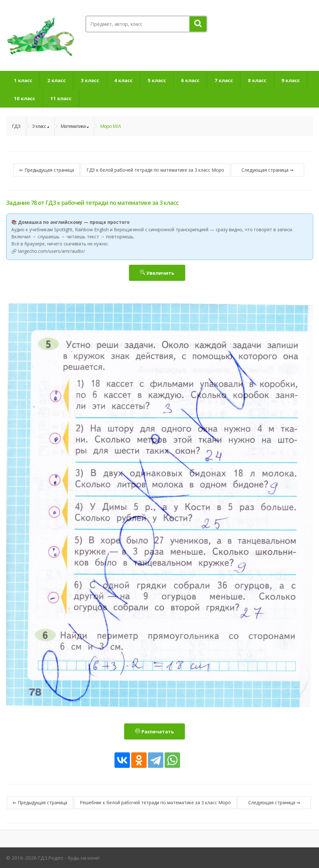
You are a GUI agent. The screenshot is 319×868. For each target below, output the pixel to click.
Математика (73, 126)
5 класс (157, 80)
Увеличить (157, 273)
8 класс (257, 80)
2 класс (56, 80)
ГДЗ (16, 126)
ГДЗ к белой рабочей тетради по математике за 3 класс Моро (155, 170)
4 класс (123, 80)
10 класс (24, 98)
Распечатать (155, 731)
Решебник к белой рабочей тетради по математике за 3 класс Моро (155, 802)
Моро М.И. (110, 126)
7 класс (224, 80)
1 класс (23, 80)
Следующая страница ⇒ (268, 170)
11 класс (61, 98)
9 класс (291, 80)
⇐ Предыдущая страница (47, 170)
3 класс (90, 80)
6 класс (190, 80)
